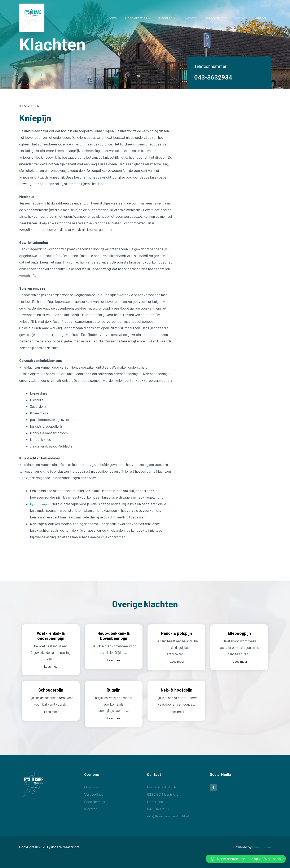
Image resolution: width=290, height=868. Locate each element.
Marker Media (260, 847)
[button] (246, 859)
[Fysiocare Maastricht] (32, 17)
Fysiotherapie (41, 504)
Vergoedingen (219, 18)
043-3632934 (214, 77)
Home (120, 18)
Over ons (195, 18)
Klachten (171, 18)
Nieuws (242, 18)
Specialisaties (143, 18)
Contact (261, 18)
